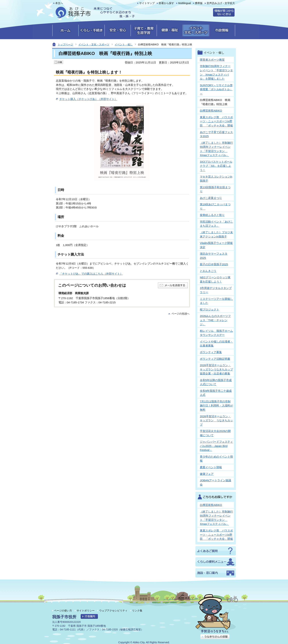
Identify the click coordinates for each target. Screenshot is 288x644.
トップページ (65, 44)
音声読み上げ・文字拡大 (221, 3)
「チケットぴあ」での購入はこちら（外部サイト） (91, 274)
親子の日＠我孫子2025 (214, 264)
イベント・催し (124, 44)
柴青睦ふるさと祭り (212, 215)
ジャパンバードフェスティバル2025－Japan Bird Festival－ (216, 446)
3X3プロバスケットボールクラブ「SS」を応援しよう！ (216, 166)
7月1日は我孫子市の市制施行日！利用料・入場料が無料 (216, 406)
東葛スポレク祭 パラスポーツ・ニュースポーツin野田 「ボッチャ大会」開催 (216, 121)
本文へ (59, 3)
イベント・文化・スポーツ (94, 44)
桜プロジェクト (209, 309)
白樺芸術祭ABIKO (211, 111)
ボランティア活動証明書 (215, 359)
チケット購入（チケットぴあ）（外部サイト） (88, 99)
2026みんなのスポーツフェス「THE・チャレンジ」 (215, 320)
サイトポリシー (86, 611)
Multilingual (184, 3)
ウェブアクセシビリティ (113, 611)
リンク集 (137, 611)
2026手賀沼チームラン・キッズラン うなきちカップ (216, 420)
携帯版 (199, 3)
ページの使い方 (63, 611)
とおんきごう (208, 271)
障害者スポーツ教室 (212, 60)
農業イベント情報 (211, 467)
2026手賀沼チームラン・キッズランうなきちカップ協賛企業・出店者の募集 (216, 369)
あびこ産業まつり (211, 198)
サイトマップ (147, 3)
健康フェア (207, 474)
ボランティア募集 (211, 352)
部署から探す (166, 3)
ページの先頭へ (181, 314)
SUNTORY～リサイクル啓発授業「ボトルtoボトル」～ (216, 89)
